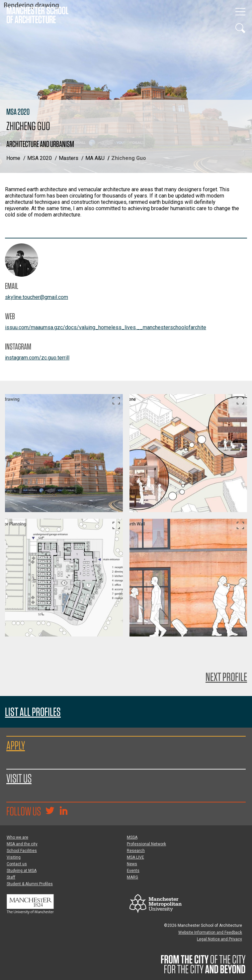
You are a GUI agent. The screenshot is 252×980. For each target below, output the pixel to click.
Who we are (17, 837)
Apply (16, 745)
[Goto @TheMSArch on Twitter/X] (50, 811)
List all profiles (33, 712)
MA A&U (95, 158)
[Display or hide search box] (240, 28)
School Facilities (22, 851)
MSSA (132, 837)
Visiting (14, 857)
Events (133, 871)
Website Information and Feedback (210, 932)
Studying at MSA (22, 871)
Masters (69, 158)
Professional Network (146, 844)
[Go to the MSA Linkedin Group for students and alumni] (63, 811)
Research (136, 851)
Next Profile (226, 677)
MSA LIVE (135, 857)
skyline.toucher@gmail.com (37, 297)
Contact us (17, 864)
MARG (132, 877)
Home (13, 158)
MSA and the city (22, 844)
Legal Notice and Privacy (219, 939)
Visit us (19, 778)
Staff (11, 877)
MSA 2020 (40, 158)
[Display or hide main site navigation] (240, 12)
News (132, 864)
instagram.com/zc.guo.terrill (37, 358)
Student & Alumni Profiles (30, 884)
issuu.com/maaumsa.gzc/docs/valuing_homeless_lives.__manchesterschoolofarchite (106, 327)
